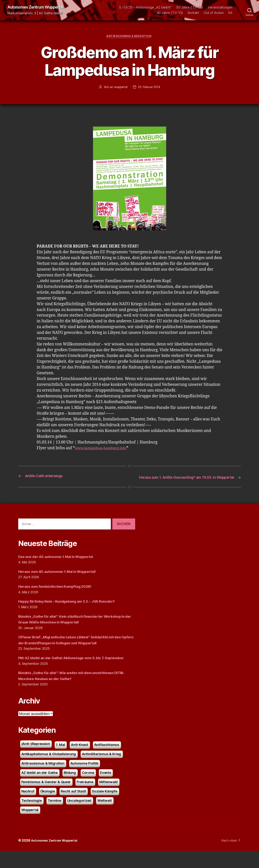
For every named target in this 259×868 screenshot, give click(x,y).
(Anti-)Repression (38, 756)
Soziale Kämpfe (112, 807)
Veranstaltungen (220, 8)
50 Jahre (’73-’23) (190, 8)
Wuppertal (31, 827)
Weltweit (111, 817)
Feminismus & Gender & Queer (49, 797)
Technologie (32, 817)
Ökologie (50, 807)
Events (113, 787)
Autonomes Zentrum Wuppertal (39, 7)
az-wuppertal (118, 88)
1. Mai (65, 757)
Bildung (75, 787)
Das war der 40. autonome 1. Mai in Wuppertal (61, 563)
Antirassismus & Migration (129, 37)
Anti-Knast (85, 757)
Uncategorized (84, 817)
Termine (57, 817)
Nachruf (28, 807)
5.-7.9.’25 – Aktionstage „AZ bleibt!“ (145, 8)
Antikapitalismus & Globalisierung (52, 767)
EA (230, 13)
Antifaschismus (115, 757)
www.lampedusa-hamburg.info (104, 449)
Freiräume (92, 797)
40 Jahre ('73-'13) (170, 13)
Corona (94, 787)
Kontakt (193, 13)
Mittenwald (117, 797)
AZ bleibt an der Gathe (42, 787)
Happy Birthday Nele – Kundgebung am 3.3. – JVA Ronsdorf (73, 607)
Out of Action (214, 13)
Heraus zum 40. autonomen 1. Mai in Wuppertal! (62, 577)
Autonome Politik (91, 777)
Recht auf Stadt (78, 807)
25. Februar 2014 (150, 88)
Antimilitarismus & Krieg (110, 767)
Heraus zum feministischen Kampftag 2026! (59, 592)
